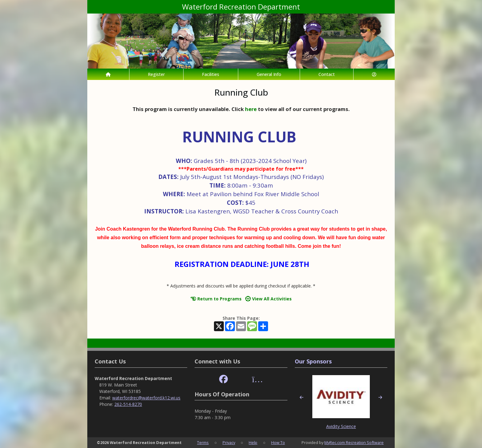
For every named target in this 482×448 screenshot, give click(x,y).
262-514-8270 (128, 404)
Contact (327, 74)
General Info (269, 74)
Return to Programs (216, 299)
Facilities (211, 74)
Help (253, 442)
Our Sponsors (313, 361)
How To (278, 442)
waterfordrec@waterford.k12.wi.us (146, 398)
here (251, 109)
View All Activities (269, 299)
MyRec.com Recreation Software (354, 442)
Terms (203, 442)
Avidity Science (341, 426)
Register (156, 74)
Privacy (229, 442)
